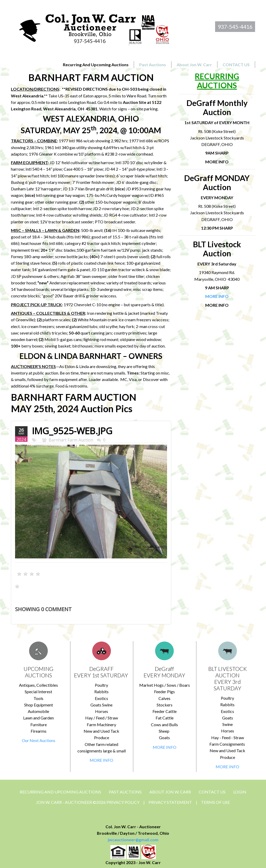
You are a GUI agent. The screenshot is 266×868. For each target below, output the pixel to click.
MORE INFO (101, 760)
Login (240, 792)
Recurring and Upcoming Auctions (60, 792)
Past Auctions (125, 792)
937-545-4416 (235, 27)
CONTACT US (212, 792)
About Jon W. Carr (170, 792)
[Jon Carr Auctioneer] (94, 28)
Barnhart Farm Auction (71, 440)
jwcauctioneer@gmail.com (133, 840)
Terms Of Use (215, 802)
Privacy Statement (170, 802)
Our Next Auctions (39, 740)
